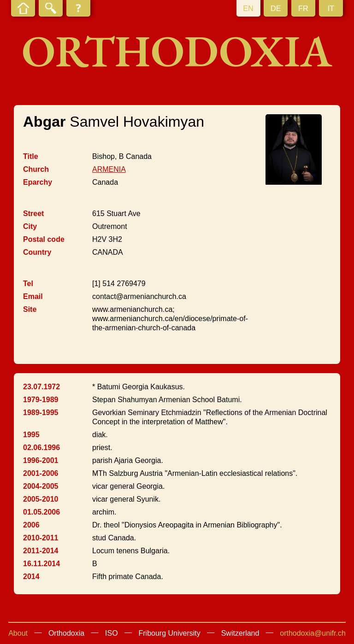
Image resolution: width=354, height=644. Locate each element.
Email (33, 296)
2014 (31, 577)
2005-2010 (41, 499)
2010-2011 (41, 538)
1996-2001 (41, 460)
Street (33, 214)
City (30, 226)
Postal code (44, 239)
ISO (112, 633)
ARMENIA (109, 169)
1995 (31, 435)
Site (30, 309)
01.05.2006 (41, 512)
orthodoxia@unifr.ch (313, 633)
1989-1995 (41, 413)
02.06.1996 (41, 448)
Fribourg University (170, 633)
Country (37, 252)
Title (31, 156)
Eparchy (38, 182)
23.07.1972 (41, 387)
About (18, 633)
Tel (28, 284)
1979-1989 (41, 400)
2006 (31, 525)
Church (36, 169)
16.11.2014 (41, 564)
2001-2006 (41, 473)
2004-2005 (41, 486)
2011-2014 (41, 551)
